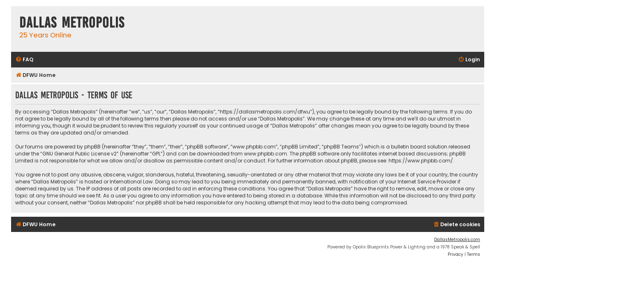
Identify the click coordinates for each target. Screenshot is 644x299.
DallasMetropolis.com (457, 240)
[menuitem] (24, 60)
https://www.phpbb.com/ (421, 161)
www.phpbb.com (266, 154)
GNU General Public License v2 (79, 154)
